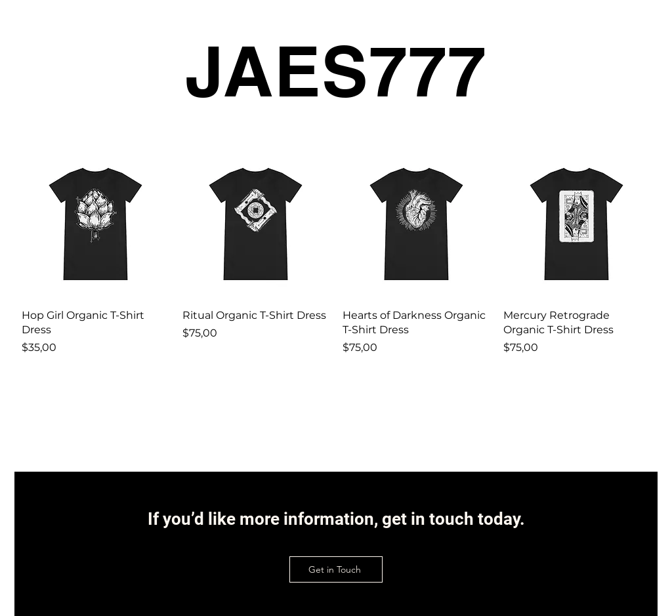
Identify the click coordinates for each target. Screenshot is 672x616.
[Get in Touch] (336, 569)
